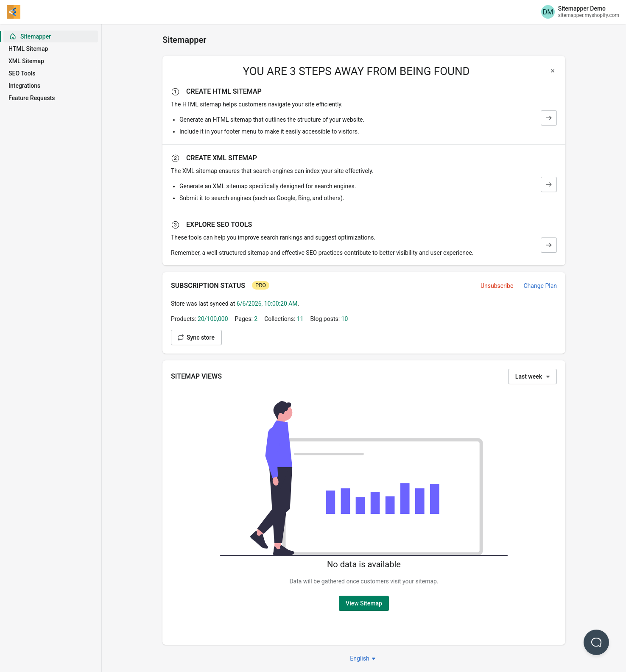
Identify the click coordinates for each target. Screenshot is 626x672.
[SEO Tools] (549, 245)
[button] (596, 642)
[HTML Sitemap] (549, 118)
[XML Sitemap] (549, 184)
